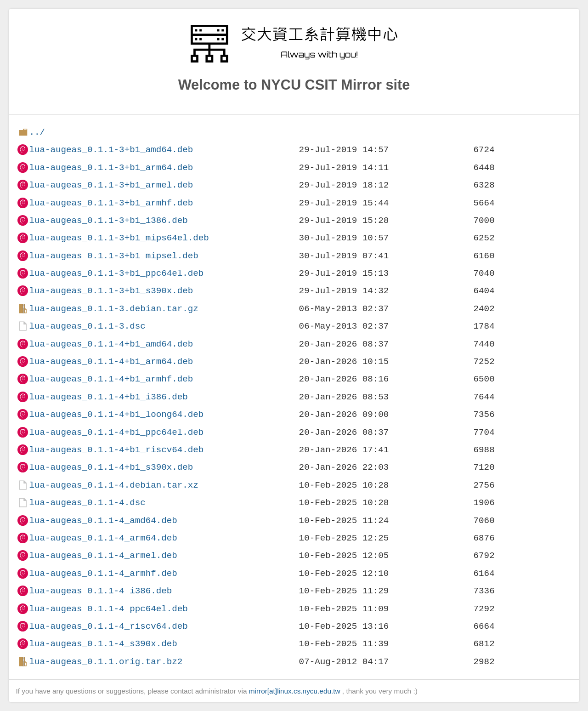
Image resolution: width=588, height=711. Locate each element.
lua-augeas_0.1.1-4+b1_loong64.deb (116, 414)
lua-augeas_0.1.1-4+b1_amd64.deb (111, 344)
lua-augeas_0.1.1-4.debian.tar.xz (113, 485)
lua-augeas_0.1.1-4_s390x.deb (103, 644)
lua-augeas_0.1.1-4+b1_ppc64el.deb (116, 432)
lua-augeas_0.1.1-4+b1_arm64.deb (111, 361)
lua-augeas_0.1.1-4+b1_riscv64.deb (116, 450)
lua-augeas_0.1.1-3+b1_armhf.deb (111, 203)
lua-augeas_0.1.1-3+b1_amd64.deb (111, 150)
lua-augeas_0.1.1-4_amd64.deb (103, 520)
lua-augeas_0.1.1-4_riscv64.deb (108, 626)
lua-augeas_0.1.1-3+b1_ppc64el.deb (116, 273)
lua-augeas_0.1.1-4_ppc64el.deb (108, 609)
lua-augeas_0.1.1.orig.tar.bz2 (106, 662)
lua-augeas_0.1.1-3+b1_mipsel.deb (113, 256)
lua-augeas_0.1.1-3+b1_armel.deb (111, 185)
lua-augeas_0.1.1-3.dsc (87, 326)
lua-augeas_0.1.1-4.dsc (87, 503)
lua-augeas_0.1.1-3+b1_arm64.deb (111, 168)
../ (37, 132)
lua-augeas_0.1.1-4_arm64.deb (103, 538)
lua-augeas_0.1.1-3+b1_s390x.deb (111, 291)
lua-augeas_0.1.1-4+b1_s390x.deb (111, 467)
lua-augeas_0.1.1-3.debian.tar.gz (113, 309)
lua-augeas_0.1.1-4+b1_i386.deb (108, 397)
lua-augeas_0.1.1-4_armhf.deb (103, 573)
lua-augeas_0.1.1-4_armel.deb (103, 555)
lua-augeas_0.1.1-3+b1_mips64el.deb (119, 238)
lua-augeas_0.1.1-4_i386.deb (100, 591)
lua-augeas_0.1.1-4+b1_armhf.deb (111, 379)
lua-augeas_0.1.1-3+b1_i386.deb (108, 220)
